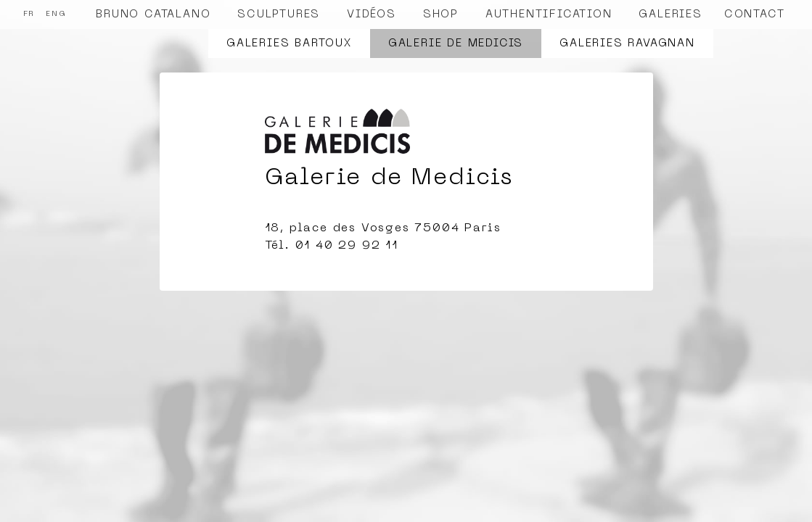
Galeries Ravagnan (627, 43)
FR (29, 14)
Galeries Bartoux (289, 43)
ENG (56, 14)
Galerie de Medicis (456, 43)
